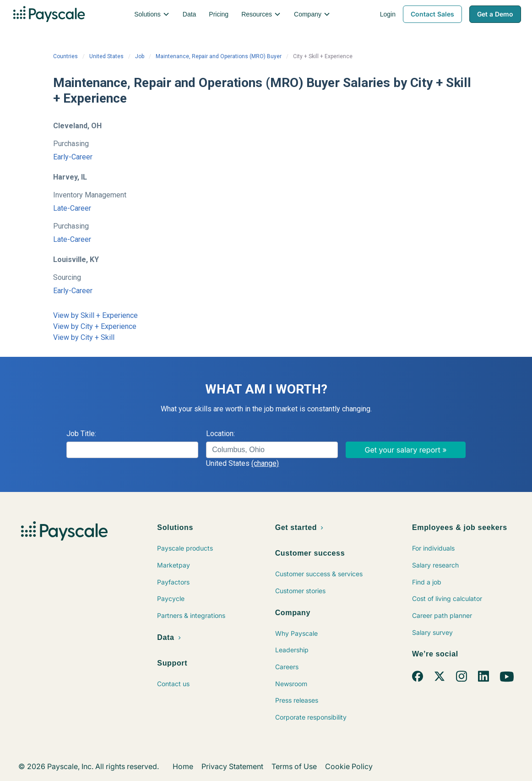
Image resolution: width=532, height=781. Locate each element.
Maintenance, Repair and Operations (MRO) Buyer (219, 56)
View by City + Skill (84, 337)
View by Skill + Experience (95, 315)
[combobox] (272, 450)
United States (106, 56)
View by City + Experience (95, 326)
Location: (220, 434)
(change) (265, 463)
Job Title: (81, 434)
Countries (65, 56)
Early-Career (73, 157)
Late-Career (72, 208)
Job (140, 56)
